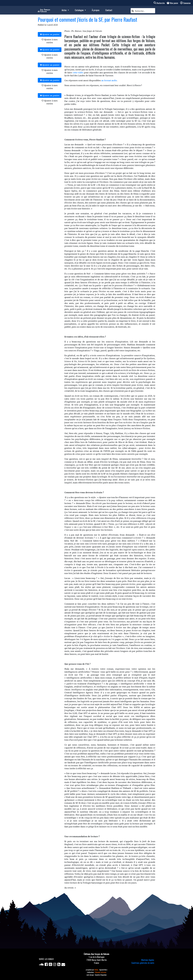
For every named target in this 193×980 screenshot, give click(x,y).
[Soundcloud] (42, 965)
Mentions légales (148, 960)
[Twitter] (51, 965)
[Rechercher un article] (145, 11)
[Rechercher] (133, 11)
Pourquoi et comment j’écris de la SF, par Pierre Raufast (87, 19)
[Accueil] (44, 10)
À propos (96, 10)
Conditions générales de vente (143, 963)
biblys (96, 970)
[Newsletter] (64, 965)
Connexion (185, 3)
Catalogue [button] (79, 10)
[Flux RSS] (59, 965)
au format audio (109, 80)
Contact (109, 10)
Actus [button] (64, 10)
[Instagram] (55, 965)
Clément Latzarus (101, 972)
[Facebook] (47, 965)
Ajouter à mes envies (50, 41)
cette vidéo (78, 73)
